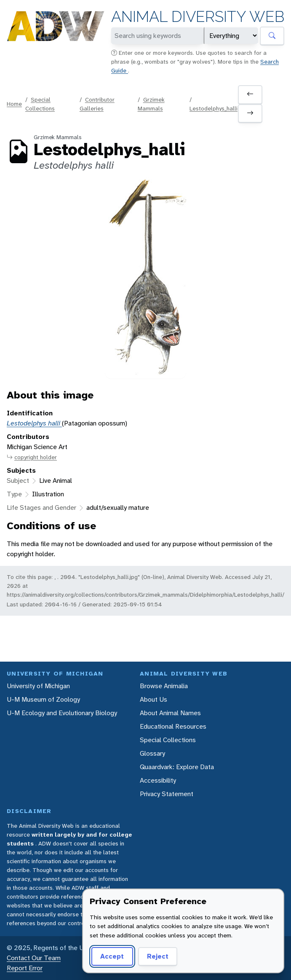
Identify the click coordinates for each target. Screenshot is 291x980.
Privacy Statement (167, 794)
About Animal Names (170, 713)
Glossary (152, 753)
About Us (154, 699)
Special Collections (168, 740)
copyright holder (32, 457)
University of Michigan (38, 686)
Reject (158, 956)
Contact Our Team (34, 958)
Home (14, 104)
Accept (112, 956)
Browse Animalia (164, 686)
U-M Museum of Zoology (43, 699)
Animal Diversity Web (198, 17)
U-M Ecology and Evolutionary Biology (62, 713)
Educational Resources (173, 726)
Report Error (25, 968)
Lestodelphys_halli (214, 108)
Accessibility (158, 780)
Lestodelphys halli (34, 423)
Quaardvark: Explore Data (177, 767)
